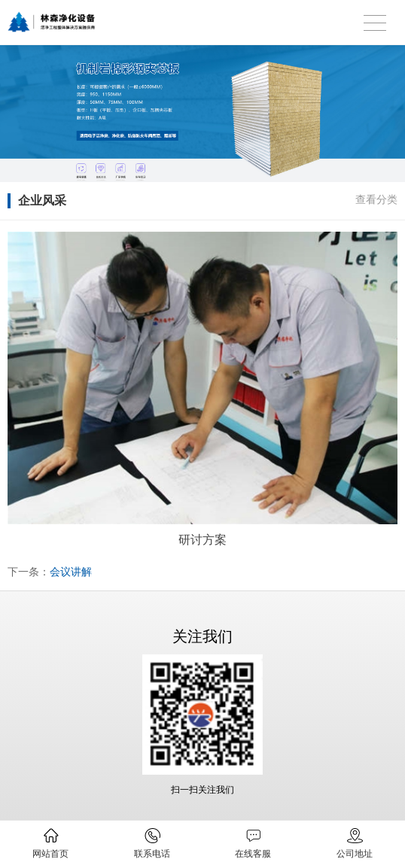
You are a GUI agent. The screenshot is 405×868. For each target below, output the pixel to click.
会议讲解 (71, 572)
